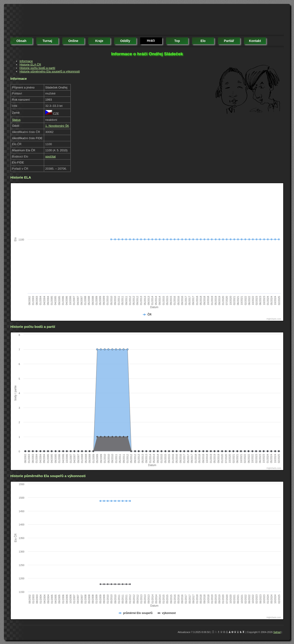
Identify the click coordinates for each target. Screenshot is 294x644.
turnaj (47, 41)
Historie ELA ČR (30, 65)
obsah (21, 41)
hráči (151, 41)
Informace (26, 61)
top (177, 41)
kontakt (255, 41)
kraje (99, 41)
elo (203, 41)
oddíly (125, 41)
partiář (229, 41)
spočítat (51, 156)
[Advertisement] (94, 21)
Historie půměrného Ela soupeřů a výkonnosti (50, 71)
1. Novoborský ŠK (57, 126)
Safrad (277, 632)
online (73, 41)
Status (16, 120)
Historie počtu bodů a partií (37, 68)
